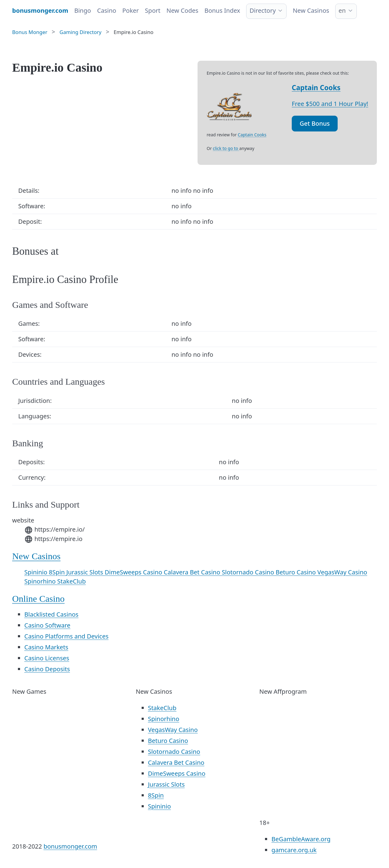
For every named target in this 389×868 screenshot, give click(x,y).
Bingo (83, 10)
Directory (263, 10)
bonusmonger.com (70, 846)
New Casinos (311, 10)
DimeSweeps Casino (134, 572)
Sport (153, 10)
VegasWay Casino (342, 572)
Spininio (37, 572)
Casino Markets (46, 647)
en (342, 10)
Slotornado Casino (249, 572)
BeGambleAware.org (301, 839)
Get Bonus (315, 123)
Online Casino (38, 599)
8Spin (58, 572)
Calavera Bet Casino (193, 572)
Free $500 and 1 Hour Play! (330, 104)
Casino (107, 10)
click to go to (226, 148)
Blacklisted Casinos (51, 614)
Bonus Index (222, 10)
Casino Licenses (47, 658)
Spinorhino (41, 581)
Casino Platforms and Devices (66, 636)
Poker (130, 10)
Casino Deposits (47, 669)
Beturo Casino (296, 572)
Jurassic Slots (85, 572)
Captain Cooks (316, 88)
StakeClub (71, 581)
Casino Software (47, 625)
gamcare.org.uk (294, 850)
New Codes (182, 10)
